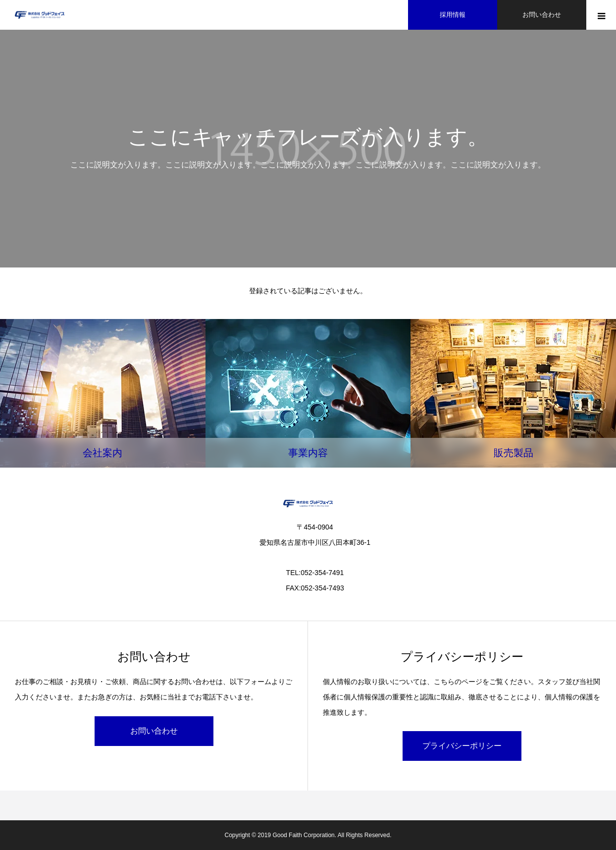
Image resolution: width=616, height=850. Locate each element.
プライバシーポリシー (462, 746)
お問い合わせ (154, 731)
